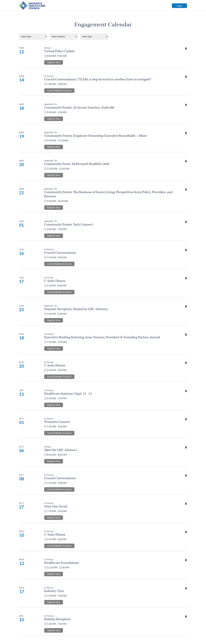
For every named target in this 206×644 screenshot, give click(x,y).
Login (179, 6)
